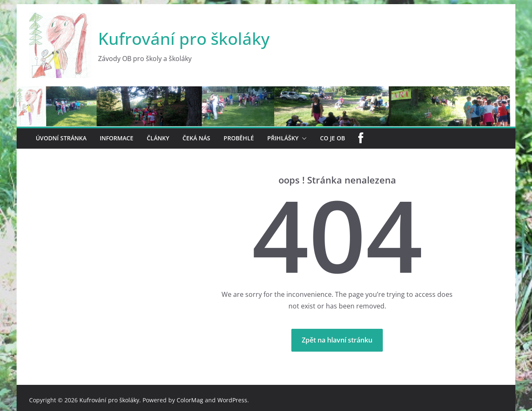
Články (158, 138)
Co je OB (332, 138)
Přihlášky (283, 138)
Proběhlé (239, 138)
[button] (303, 138)
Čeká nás (196, 138)
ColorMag (190, 400)
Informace (117, 138)
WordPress (232, 400)
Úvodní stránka (61, 138)
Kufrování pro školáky (184, 38)
